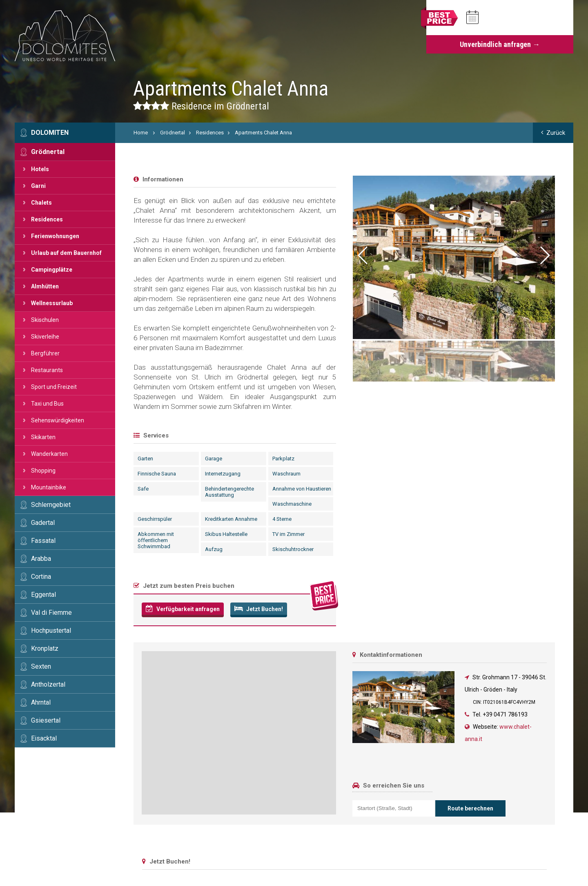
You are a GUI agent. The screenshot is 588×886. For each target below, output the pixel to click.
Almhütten (45, 286)
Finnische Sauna (157, 474)
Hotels (40, 169)
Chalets (41, 203)
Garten (145, 459)
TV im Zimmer (288, 534)
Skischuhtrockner (293, 549)
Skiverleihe (45, 337)
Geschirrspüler (155, 519)
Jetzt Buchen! (259, 609)
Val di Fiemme (51, 613)
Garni (38, 186)
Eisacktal (44, 738)
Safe (143, 489)
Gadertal (43, 523)
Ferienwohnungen (55, 236)
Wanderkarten (49, 454)
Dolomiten (50, 133)
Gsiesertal (46, 720)
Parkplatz (283, 459)
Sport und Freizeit (54, 387)
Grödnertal (48, 152)
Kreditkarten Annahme (231, 519)
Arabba (41, 559)
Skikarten (43, 437)
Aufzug (214, 549)
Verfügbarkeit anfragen (183, 609)
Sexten (41, 666)
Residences (47, 219)
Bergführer (45, 353)
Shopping (43, 471)
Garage (214, 459)
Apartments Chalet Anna (263, 133)
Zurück (553, 133)
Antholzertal (48, 684)
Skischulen (45, 320)
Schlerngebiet (51, 505)
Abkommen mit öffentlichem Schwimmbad (156, 540)
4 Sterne (282, 519)
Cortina (41, 577)
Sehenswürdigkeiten (58, 420)
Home (141, 133)
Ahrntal (41, 702)
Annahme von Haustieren (302, 489)
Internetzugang (223, 474)
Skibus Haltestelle (226, 534)
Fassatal (43, 541)
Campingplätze (52, 270)
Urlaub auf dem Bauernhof (66, 253)
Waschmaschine (292, 504)
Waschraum (286, 474)
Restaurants (47, 370)
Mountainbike (49, 487)
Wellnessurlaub (52, 303)
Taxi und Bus (47, 404)
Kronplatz (45, 648)
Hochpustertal (51, 630)
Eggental (43, 595)
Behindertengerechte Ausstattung (229, 492)
